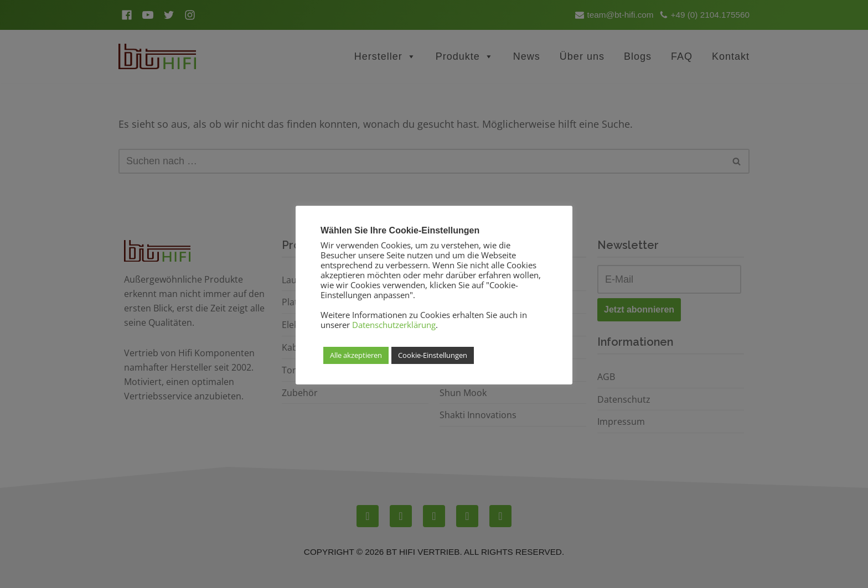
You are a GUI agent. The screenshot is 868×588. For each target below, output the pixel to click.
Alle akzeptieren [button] (356, 355)
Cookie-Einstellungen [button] (433, 355)
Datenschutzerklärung (394, 325)
